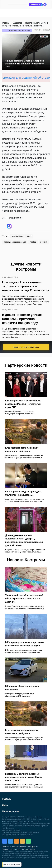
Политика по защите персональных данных (19, 849)
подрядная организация (15, 242)
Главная (6, 23)
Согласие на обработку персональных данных (20, 847)
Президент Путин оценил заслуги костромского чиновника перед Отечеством (25, 286)
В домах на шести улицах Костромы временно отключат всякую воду (22, 319)
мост (29, 236)
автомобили (17, 236)
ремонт (44, 242)
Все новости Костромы (19, 30)
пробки (33, 242)
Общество (17, 23)
